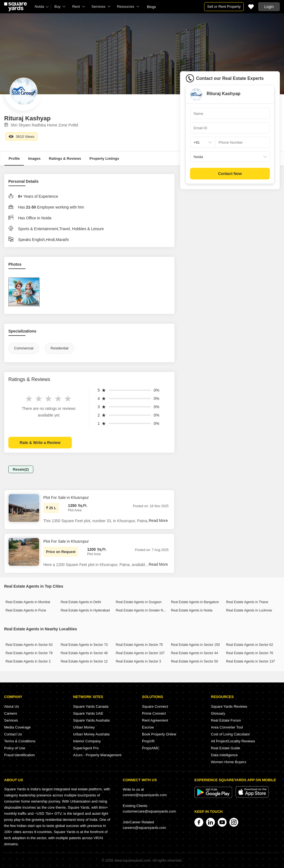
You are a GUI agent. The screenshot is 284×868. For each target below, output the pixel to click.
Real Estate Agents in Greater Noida (143, 610)
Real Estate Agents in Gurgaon (139, 602)
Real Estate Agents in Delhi (81, 602)
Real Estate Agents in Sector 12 (84, 661)
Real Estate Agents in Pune (26, 610)
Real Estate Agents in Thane (247, 602)
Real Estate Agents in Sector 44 (194, 653)
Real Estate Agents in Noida (192, 610)
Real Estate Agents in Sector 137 (250, 661)
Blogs (152, 7)
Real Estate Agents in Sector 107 (140, 653)
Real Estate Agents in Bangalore (195, 602)
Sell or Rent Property (224, 7)
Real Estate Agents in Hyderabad (85, 610)
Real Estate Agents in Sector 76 (249, 653)
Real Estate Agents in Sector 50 (194, 661)
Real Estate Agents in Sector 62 (249, 645)
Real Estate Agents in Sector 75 (139, 645)
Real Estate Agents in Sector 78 (29, 653)
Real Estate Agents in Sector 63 (29, 645)
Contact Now (230, 174)
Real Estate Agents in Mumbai (28, 602)
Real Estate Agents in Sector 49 (84, 653)
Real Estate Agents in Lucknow (249, 610)
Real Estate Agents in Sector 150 (195, 645)
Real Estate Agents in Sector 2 (28, 661)
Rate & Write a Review (40, 443)
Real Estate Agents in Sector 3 (139, 661)
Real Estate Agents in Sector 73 (84, 645)
